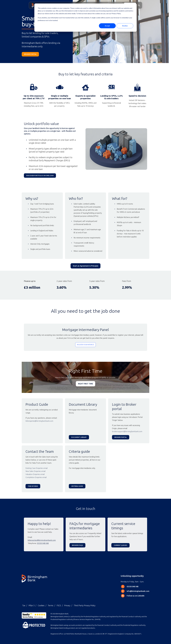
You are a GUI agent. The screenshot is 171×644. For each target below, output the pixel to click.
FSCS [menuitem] (59, 605)
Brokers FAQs (77, 545)
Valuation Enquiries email (35, 474)
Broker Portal (121, 437)
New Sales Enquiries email (36, 471)
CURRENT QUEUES (120, 545)
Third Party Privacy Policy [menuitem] (85, 605)
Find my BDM (33, 486)
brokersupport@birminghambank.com (127, 431)
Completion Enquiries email (36, 477)
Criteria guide (77, 486)
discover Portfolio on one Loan (40, 176)
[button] (139, 5)
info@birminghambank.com (138, 591)
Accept (107, 26)
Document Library (79, 437)
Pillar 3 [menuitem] (32, 605)
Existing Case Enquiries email (37, 468)
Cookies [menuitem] (41, 605)
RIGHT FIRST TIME (85, 384)
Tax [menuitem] (24, 605)
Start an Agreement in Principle (86, 266)
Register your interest (85, 345)
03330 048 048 (43, 543)
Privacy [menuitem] (67, 605)
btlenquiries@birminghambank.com (39, 421)
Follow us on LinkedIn (136, 596)
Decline (125, 26)
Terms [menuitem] (51, 605)
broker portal (30, 54)
